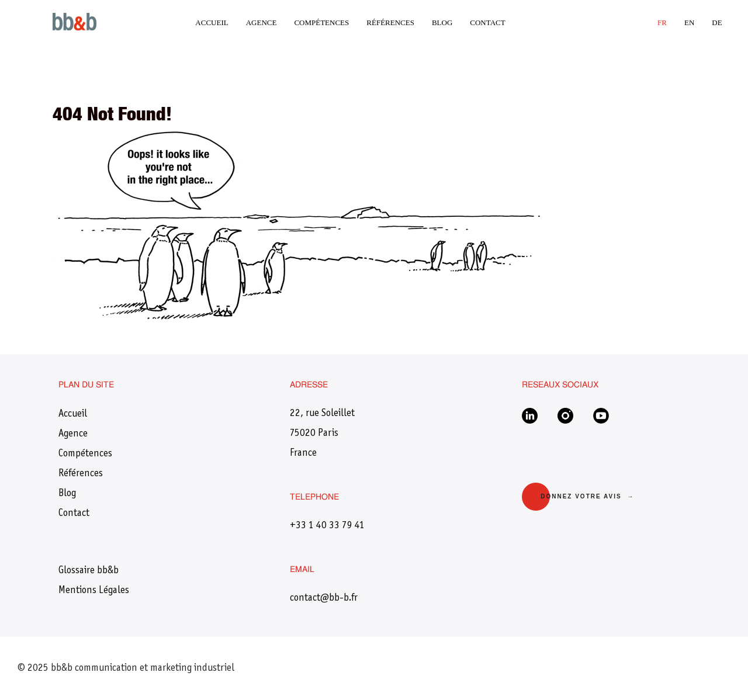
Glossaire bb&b (89, 571)
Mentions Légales (94, 591)
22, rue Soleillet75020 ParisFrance (322, 434)
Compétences (321, 22)
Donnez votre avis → (587, 496)
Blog (442, 22)
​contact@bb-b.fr (324, 598)
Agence (262, 22)
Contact (487, 22)
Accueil (212, 22)
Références (390, 22)
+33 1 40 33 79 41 (327, 526)
